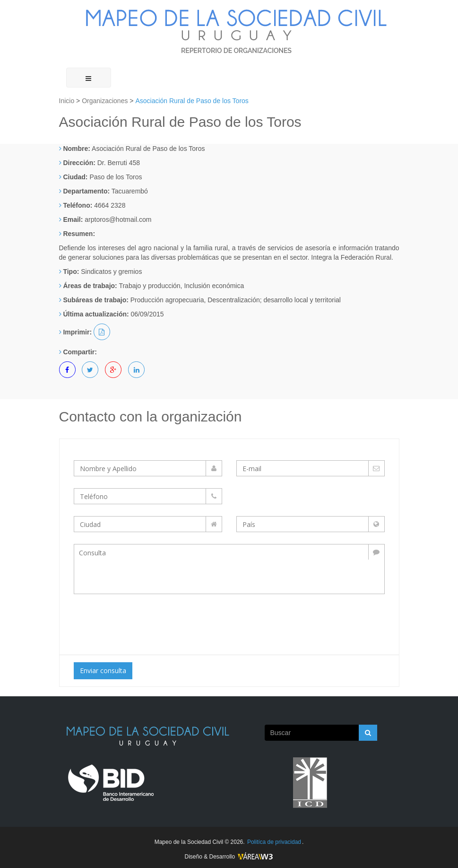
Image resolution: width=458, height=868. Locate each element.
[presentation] (153, 622)
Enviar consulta (103, 671)
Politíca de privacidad (274, 842)
